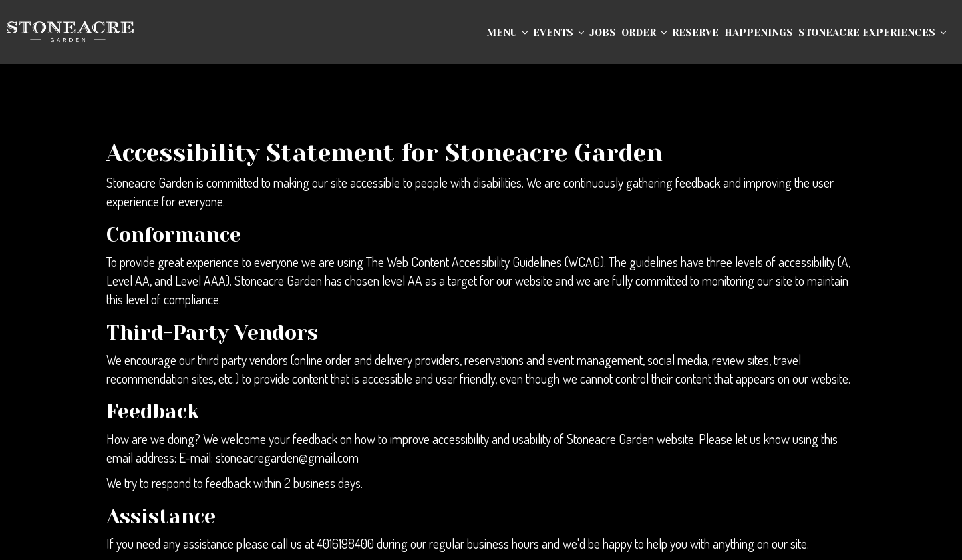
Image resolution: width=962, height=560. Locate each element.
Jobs (603, 33)
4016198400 (345, 544)
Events (558, 33)
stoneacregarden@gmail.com (287, 458)
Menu (507, 33)
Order (644, 33)
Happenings (759, 33)
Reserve (695, 33)
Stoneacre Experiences (872, 33)
